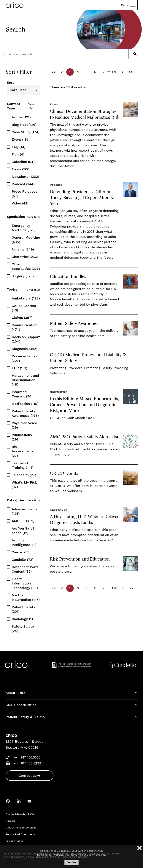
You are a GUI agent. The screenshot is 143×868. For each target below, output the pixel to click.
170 (115, 72)
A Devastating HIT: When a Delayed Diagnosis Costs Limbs (85, 520)
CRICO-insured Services (21, 828)
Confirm (71, 862)
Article (21, 117)
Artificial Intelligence (24, 542)
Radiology (22, 619)
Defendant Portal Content (26, 569)
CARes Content (24, 308)
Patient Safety (23, 609)
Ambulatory (26, 298)
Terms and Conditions (20, 834)
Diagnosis (24, 349)
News (21, 169)
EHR (19, 368)
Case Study (26, 132)
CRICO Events (64, 473)
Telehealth (24, 475)
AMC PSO (23, 521)
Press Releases (24, 194)
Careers (11, 821)
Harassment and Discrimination (25, 380)
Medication (25, 404)
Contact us (28, 776)
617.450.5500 (31, 757)
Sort (10, 82)
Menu (128, 5)
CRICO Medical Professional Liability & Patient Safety (88, 358)
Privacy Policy (14, 841)
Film (18, 154)
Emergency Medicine (24, 228)
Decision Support (26, 339)
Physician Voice (24, 425)
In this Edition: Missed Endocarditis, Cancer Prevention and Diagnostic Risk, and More (84, 405)
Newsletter (25, 177)
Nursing (23, 249)
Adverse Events (25, 511)
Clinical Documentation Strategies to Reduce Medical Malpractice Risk (85, 114)
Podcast (23, 184)
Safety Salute (23, 629)
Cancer (21, 552)
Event (20, 139)
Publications (22, 437)
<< (54, 72)
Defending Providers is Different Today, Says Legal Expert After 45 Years (82, 198)
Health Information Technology (25, 583)
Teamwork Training (23, 465)
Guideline (23, 162)
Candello (23, 560)
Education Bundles (68, 277)
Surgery (23, 276)
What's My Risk (24, 485)
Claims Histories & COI (20, 814)
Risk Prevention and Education (80, 559)
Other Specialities (26, 266)
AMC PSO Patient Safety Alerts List (84, 437)
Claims (22, 318)
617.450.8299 (31, 763)
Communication (24, 327)
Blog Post (24, 125)
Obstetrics (25, 257)
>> (131, 72)
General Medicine (26, 240)
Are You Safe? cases (23, 531)
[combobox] (25, 54)
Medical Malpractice (26, 597)
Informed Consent (22, 394)
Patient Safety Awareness (25, 413)
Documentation (24, 358)
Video (20, 203)
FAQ (19, 147)
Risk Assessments (23, 451)
